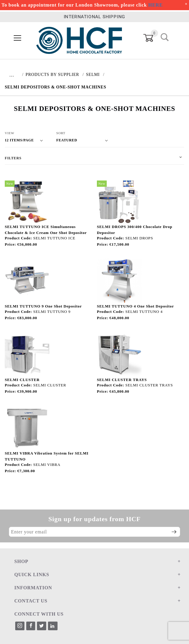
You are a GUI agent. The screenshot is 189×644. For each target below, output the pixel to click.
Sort (61, 133)
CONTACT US (31, 601)
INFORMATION (33, 588)
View (10, 133)
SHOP (21, 561)
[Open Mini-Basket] (152, 38)
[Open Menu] (18, 38)
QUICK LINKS (32, 575)
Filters (13, 158)
